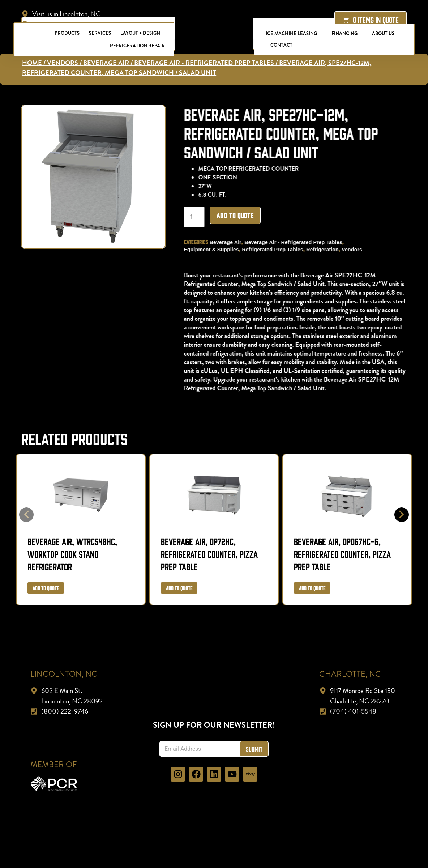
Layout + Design (140, 33)
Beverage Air (230, 262)
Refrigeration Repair (137, 46)
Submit (254, 769)
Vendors (356, 269)
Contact (281, 45)
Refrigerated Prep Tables (277, 269)
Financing (344, 33)
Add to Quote (239, 235)
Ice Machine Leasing (291, 33)
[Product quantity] (198, 237)
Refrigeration (326, 269)
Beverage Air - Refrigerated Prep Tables (297, 262)
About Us (383, 33)
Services (100, 33)
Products (67, 33)
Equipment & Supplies (215, 269)
